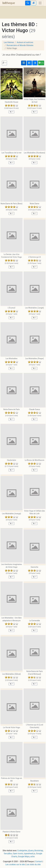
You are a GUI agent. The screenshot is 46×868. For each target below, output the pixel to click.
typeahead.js (30, 854)
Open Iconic (18, 854)
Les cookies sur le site (15, 864)
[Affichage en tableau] (35, 63)
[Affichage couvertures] (24, 63)
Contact (39, 861)
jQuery (31, 851)
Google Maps (24, 856)
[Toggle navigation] (40, 3)
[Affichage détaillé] (29, 63)
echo (33, 856)
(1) (41, 63)
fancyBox (8, 854)
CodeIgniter (22, 851)
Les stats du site (33, 864)
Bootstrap (39, 851)
